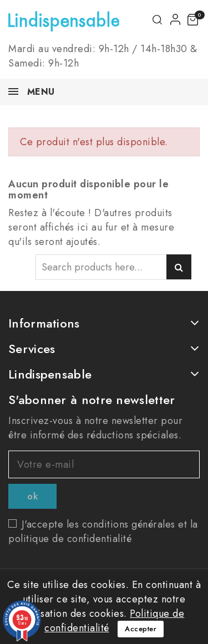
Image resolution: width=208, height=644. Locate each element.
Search (179, 267)
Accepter (141, 629)
